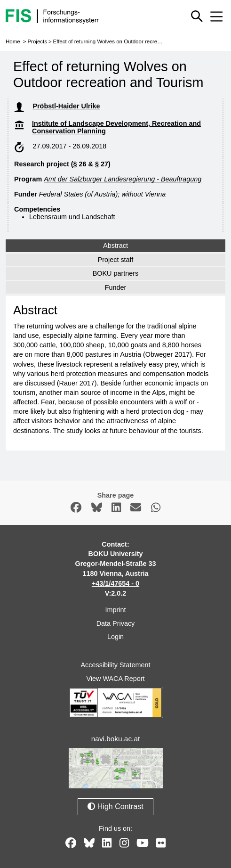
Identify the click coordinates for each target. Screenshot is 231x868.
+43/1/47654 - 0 (115, 583)
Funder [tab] (116, 287)
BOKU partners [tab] (116, 273)
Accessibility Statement (116, 665)
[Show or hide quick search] (197, 16)
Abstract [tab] (115, 246)
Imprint (116, 610)
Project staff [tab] (116, 260)
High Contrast (115, 807)
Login (115, 637)
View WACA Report (116, 679)
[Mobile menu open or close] (216, 16)
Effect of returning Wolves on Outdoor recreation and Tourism (127, 41)
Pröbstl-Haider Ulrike (66, 106)
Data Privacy (116, 623)
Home (13, 41)
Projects (37, 41)
